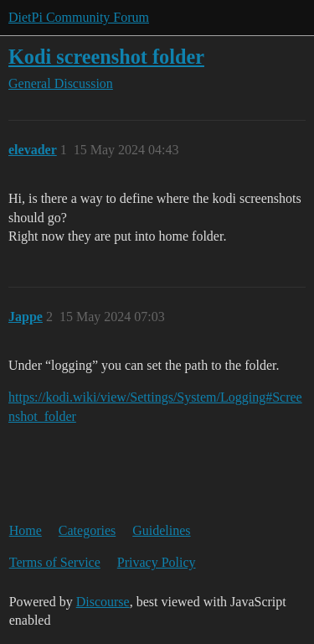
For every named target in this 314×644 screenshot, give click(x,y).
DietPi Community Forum (79, 17)
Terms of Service (55, 562)
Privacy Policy (157, 562)
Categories (87, 530)
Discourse (103, 602)
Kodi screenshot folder (106, 57)
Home (26, 530)
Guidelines (161, 530)
